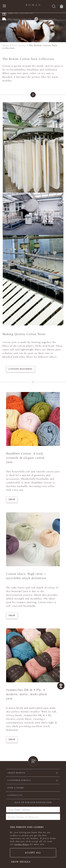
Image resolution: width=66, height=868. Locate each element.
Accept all (33, 853)
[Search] (54, 7)
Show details (21, 862)
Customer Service (19, 780)
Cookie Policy (22, 844)
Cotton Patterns (21, 369)
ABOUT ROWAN (16, 773)
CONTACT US (15, 795)
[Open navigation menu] (4, 6)
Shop (12, 499)
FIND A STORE (16, 788)
